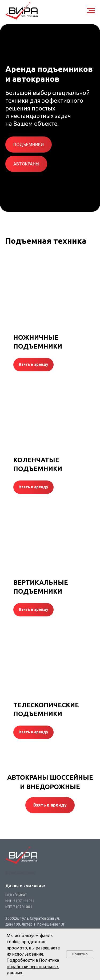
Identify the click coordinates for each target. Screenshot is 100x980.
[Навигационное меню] (91, 11)
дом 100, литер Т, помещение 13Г (35, 924)
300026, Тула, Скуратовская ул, (33, 918)
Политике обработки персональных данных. (33, 966)
